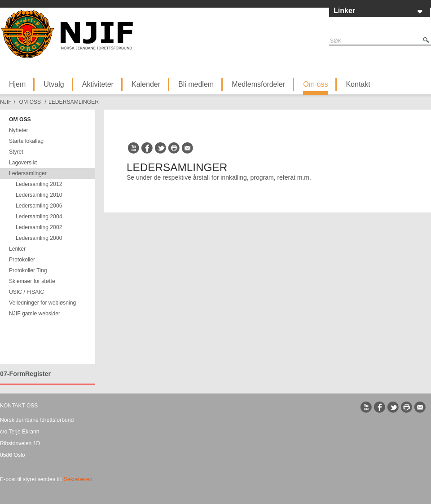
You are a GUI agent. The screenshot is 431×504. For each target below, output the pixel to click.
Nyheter (19, 130)
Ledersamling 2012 (39, 184)
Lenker (17, 249)
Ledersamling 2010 (39, 195)
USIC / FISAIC (26, 292)
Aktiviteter (98, 84)
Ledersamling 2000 (39, 238)
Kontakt (358, 84)
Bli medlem (196, 84)
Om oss (315, 84)
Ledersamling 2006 (39, 206)
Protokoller (22, 260)
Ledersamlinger (74, 102)
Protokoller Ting (28, 270)
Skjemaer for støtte (32, 281)
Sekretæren (78, 479)
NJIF (6, 102)
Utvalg (54, 84)
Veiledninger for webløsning (42, 303)
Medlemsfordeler (258, 84)
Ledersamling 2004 (39, 217)
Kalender (146, 84)
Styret (16, 152)
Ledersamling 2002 (39, 227)
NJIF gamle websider (35, 314)
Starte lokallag (26, 141)
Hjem (17, 84)
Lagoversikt (23, 163)
